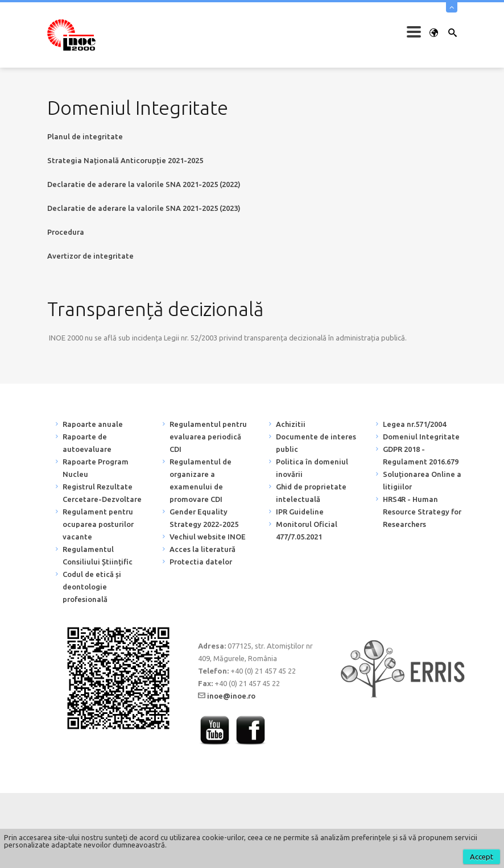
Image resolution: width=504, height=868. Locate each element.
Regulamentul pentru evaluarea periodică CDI (208, 437)
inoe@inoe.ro (231, 696)
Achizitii (291, 424)
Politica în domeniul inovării (312, 468)
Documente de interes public (316, 443)
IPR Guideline (300, 512)
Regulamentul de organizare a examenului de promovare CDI (201, 480)
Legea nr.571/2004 (414, 424)
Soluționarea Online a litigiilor (422, 480)
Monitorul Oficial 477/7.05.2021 (307, 530)
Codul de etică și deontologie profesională (92, 587)
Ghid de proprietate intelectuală (311, 493)
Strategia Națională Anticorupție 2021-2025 (125, 160)
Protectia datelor (201, 562)
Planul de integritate (85, 136)
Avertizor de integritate (90, 256)
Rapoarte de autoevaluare (87, 443)
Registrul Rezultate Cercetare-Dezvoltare (102, 493)
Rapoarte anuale (93, 424)
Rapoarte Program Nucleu (96, 468)
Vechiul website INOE (208, 537)
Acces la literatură (203, 549)
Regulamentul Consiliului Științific (98, 555)
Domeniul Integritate (421, 437)
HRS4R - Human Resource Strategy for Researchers (422, 512)
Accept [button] (482, 857)
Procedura (66, 232)
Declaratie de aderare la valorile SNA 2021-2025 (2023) (144, 208)
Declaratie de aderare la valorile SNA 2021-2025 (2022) (144, 184)
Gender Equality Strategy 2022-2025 (204, 518)
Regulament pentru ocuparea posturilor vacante (98, 524)
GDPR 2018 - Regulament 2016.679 (421, 455)
